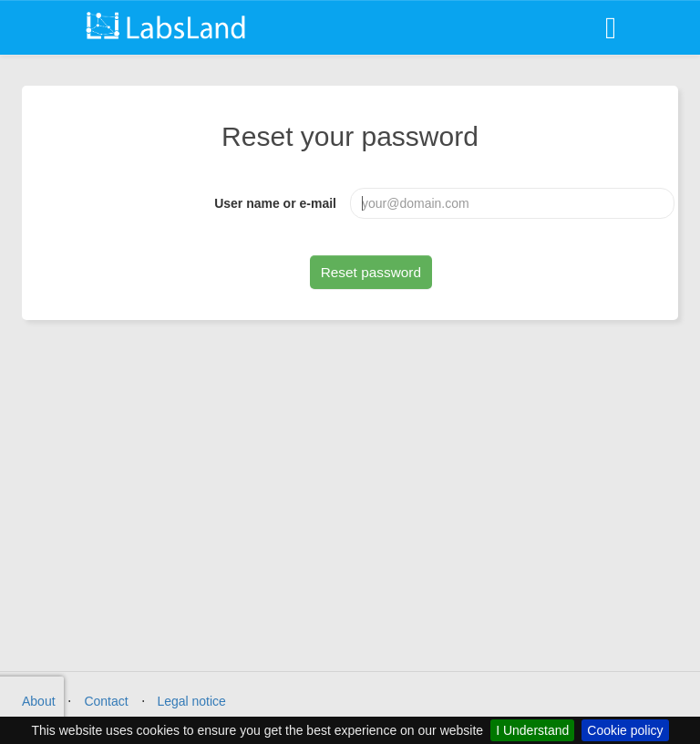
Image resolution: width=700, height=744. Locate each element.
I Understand (532, 730)
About (39, 701)
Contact (106, 701)
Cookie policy (625, 730)
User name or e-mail (275, 203)
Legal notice (191, 701)
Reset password (371, 272)
